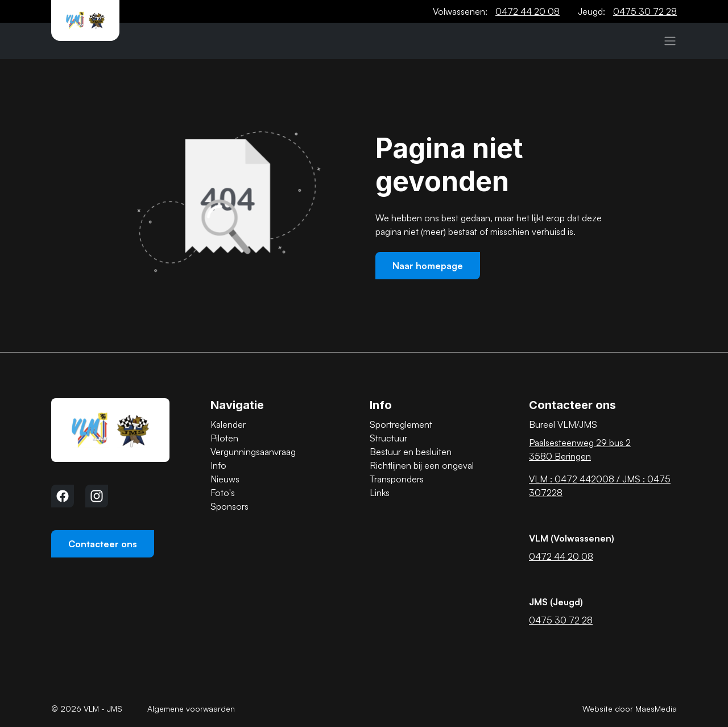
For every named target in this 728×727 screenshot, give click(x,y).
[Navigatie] (670, 41)
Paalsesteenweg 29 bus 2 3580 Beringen (580, 449)
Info (218, 465)
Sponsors (229, 506)
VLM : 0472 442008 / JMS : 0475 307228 (600, 486)
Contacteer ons (103, 544)
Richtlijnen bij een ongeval (422, 465)
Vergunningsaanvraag (253, 452)
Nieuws (225, 479)
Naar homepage (428, 266)
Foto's (223, 493)
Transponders (397, 479)
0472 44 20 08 (528, 11)
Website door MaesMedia (630, 709)
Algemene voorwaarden (191, 709)
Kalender (228, 424)
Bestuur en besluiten (411, 452)
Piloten (224, 438)
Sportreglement (401, 424)
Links (380, 493)
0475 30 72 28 (645, 11)
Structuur (388, 438)
